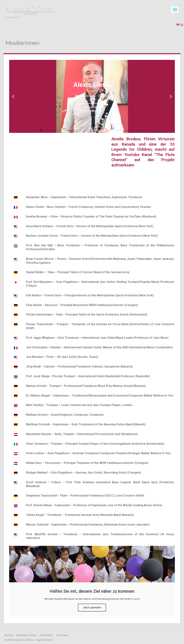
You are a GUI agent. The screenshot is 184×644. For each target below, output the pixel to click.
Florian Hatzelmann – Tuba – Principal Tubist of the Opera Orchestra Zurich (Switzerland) (87, 315)
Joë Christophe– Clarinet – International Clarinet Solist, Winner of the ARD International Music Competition (99, 347)
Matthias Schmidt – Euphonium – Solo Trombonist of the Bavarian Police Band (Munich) (86, 424)
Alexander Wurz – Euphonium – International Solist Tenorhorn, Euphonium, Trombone (84, 197)
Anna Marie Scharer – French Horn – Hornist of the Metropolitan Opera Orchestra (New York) (90, 226)
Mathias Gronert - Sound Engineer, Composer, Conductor (65, 415)
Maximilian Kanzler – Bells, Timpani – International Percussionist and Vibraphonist (82, 434)
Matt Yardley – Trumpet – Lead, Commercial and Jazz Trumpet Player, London (79, 405)
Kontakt (9, 635)
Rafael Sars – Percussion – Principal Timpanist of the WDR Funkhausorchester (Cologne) (87, 463)
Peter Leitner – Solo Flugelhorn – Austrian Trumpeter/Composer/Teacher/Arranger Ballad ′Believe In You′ (98, 453)
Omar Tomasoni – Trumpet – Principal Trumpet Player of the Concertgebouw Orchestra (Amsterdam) (95, 444)
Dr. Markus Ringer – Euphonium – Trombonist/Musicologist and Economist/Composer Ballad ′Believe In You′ (100, 396)
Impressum (62, 635)
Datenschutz (46, 635)
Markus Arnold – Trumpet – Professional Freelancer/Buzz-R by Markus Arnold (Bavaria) (86, 386)
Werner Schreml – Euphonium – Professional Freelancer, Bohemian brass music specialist (88, 525)
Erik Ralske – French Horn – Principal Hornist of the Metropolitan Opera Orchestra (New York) (90, 295)
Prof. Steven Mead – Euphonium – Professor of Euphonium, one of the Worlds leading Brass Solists (94, 505)
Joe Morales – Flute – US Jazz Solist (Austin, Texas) (62, 357)
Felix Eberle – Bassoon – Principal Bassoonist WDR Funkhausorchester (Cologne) (82, 305)
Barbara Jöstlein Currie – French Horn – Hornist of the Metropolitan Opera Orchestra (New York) (92, 236)
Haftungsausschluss (26, 635)
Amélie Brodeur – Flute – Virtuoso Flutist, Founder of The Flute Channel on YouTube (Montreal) (91, 217)
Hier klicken (92, 107)
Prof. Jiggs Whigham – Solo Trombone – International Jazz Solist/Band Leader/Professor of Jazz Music (97, 338)
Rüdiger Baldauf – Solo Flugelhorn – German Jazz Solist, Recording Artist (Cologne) (83, 473)
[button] (38, 130)
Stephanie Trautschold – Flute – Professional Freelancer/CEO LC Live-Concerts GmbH (85, 496)
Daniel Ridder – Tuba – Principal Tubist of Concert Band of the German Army (78, 272)
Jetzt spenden (92, 608)
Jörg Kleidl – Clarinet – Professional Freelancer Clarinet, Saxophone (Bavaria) (79, 367)
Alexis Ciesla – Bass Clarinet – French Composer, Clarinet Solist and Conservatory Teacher (89, 207)
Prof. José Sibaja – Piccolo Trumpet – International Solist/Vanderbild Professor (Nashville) (88, 376)
